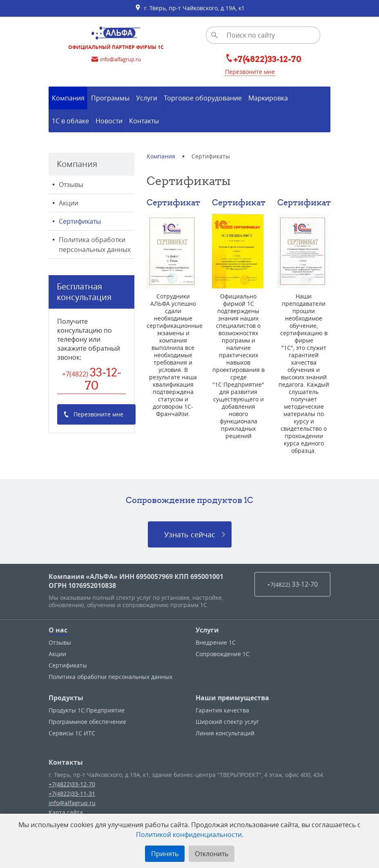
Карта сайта (66, 812)
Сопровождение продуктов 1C (189, 500)
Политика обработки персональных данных (95, 245)
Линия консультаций (225, 733)
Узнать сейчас (190, 534)
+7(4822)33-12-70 (72, 784)
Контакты (66, 762)
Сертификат (173, 202)
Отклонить (212, 854)
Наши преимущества (232, 698)
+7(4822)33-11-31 (72, 793)
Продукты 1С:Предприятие (87, 710)
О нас (58, 630)
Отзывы (71, 185)
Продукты (66, 698)
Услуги (207, 630)
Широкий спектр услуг (227, 722)
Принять (165, 854)
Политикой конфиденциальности (189, 835)
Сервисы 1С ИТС (72, 733)
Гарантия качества (222, 710)
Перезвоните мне (250, 72)
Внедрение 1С (216, 642)
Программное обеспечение (87, 722)
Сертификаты (80, 221)
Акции (69, 203)
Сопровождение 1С (223, 654)
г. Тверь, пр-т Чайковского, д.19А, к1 (190, 8)
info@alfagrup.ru (72, 803)
